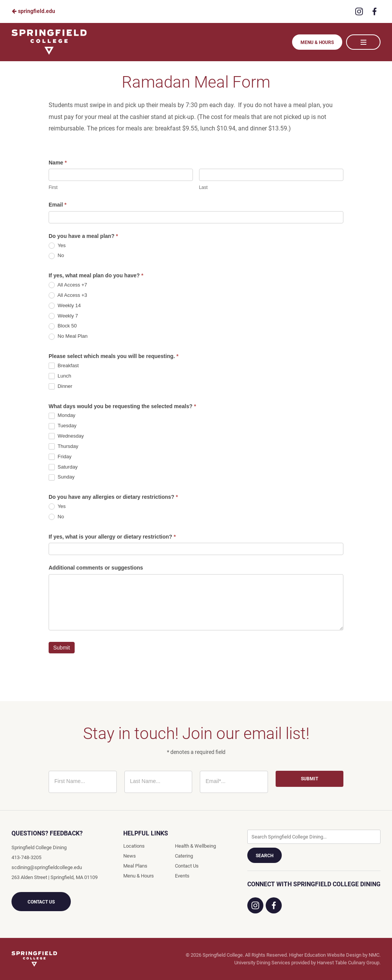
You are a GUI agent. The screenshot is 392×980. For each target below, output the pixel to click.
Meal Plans (135, 866)
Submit (62, 648)
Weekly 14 (65, 306)
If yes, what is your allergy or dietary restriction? (112, 537)
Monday (62, 416)
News (130, 856)
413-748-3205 (26, 857)
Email (58, 205)
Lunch (60, 376)
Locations (134, 846)
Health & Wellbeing (195, 846)
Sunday (62, 477)
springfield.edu (33, 11)
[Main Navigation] (363, 42)
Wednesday (66, 436)
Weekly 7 (63, 316)
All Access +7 (68, 285)
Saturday (63, 467)
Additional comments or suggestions (96, 568)
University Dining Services (262, 963)
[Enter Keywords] (314, 837)
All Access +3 (68, 295)
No (56, 256)
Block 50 (63, 326)
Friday (60, 457)
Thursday (64, 447)
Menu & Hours (317, 42)
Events (182, 876)
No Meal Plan (68, 336)
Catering (184, 856)
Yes (57, 246)
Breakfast (64, 366)
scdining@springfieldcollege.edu (47, 867)
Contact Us (41, 902)
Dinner (60, 387)
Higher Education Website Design (325, 955)
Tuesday (63, 426)
